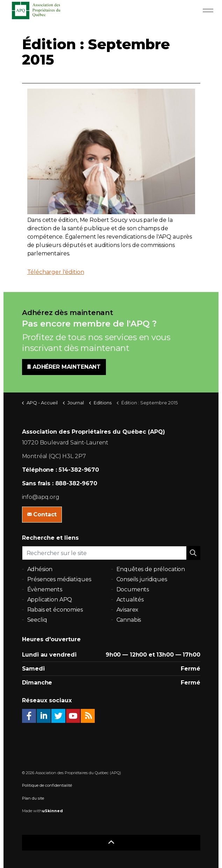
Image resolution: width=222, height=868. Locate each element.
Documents (133, 589)
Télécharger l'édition (56, 272)
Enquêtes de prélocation (151, 569)
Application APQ (50, 600)
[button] (193, 553)
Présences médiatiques (59, 579)
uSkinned (52, 811)
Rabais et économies (55, 610)
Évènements (45, 589)
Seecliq (37, 620)
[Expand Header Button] (208, 10)
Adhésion (40, 569)
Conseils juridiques (142, 579)
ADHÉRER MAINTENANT (64, 367)
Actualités (130, 600)
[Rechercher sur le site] (111, 553)
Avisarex (128, 610)
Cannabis (129, 620)
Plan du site (33, 798)
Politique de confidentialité (47, 785)
